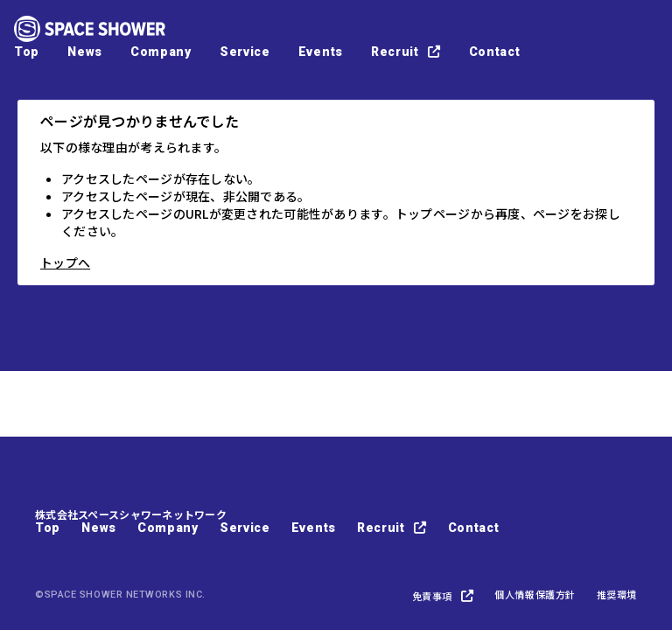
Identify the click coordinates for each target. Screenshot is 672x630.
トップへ (65, 262)
